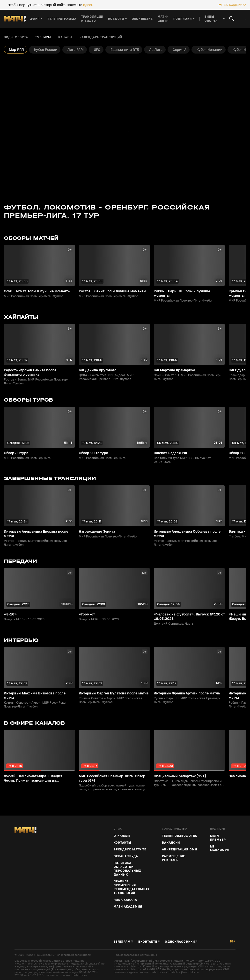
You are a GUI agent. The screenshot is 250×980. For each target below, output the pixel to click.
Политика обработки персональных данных (127, 869)
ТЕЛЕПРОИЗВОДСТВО (180, 836)
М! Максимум (220, 848)
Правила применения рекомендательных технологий (132, 887)
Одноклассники (180, 942)
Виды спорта (16, 37)
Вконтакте (148, 942)
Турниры (43, 37)
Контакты (122, 843)
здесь (88, 5)
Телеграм (122, 942)
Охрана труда (126, 856)
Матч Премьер (218, 838)
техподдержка (234, 5)
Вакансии (171, 843)
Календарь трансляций (101, 37)
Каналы (65, 37)
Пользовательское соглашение (135, 955)
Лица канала (125, 900)
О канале (122, 836)
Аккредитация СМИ (180, 849)
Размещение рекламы (173, 858)
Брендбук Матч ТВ (130, 849)
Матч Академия (128, 907)
